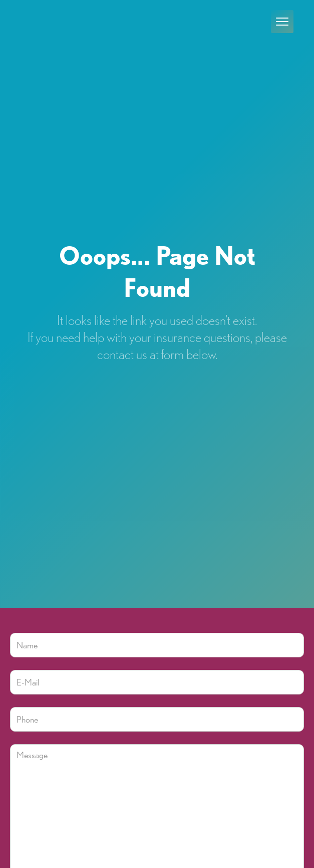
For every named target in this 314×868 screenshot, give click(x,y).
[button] (282, 22)
